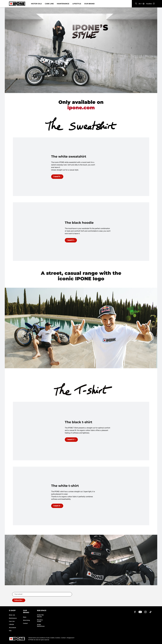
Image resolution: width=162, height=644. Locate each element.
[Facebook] (135, 612)
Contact (25, 623)
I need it (57, 176)
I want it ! (71, 439)
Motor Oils (36, 4)
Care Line (49, 4)
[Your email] (42, 594)
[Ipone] (17, 4)
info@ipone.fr (70, 638)
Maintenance (63, 4)
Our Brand (89, 4)
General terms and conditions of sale (39, 638)
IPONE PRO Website (40, 616)
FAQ (10, 631)
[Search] (136, 4)
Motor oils (12, 615)
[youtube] (140, 612)
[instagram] (145, 612)
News (25, 617)
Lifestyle (77, 4)
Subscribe (18, 600)
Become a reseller (40, 621)
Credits (52, 638)
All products (12, 628)
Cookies (58, 638)
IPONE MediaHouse (41, 626)
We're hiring (26, 620)
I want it (70, 240)
